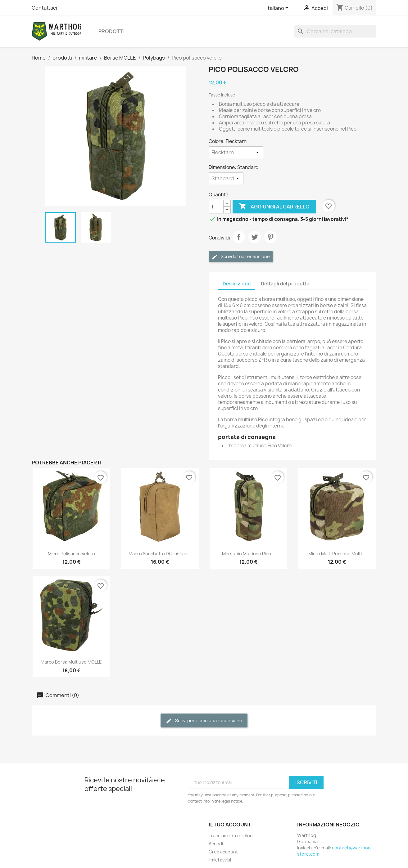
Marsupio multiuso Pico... (248, 554)
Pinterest (270, 237)
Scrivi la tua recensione (241, 257)
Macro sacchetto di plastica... (160, 554)
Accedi (216, 844)
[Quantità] (216, 207)
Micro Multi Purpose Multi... (337, 554)
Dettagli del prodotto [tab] (285, 284)
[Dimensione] (226, 178)
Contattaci (44, 8)
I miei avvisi (220, 860)
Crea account (223, 852)
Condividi (239, 237)
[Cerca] (335, 31)
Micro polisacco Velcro (71, 554)
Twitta (255, 237)
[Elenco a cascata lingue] (279, 8)
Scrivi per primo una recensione (204, 721)
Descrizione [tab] (237, 284)
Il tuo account (230, 825)
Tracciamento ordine (231, 836)
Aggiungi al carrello (274, 207)
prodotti (111, 31)
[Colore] (236, 152)
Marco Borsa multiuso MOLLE (71, 662)
